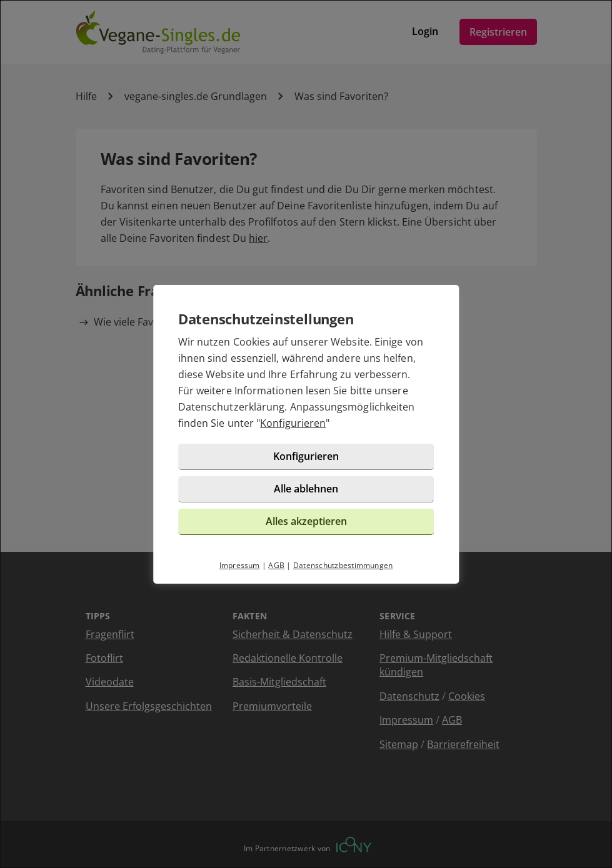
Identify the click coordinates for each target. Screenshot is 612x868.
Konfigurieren (293, 423)
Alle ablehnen (306, 489)
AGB (276, 565)
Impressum (240, 565)
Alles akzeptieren (306, 521)
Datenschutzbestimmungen (343, 565)
